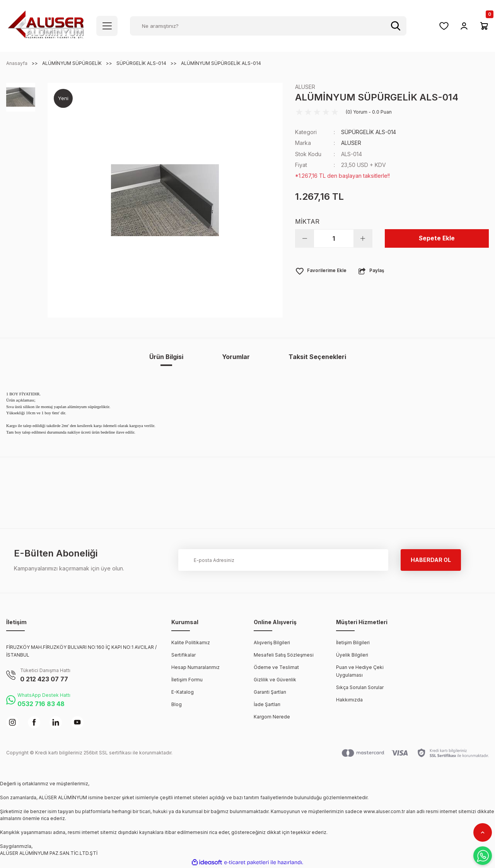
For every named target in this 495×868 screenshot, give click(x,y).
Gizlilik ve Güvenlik (275, 680)
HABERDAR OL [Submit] (431, 560)
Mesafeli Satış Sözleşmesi (284, 655)
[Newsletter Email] (283, 560)
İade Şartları (267, 704)
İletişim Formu (187, 680)
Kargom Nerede (272, 717)
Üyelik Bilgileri (352, 655)
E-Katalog (183, 692)
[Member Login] (464, 26)
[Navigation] (107, 26)
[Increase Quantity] (363, 238)
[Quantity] (334, 238)
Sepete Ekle (437, 238)
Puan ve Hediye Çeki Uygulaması (360, 671)
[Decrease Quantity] (305, 238)
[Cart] (484, 26)
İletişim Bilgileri (353, 642)
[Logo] (46, 25)
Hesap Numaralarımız (195, 667)
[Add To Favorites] (321, 271)
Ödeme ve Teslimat (276, 667)
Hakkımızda (349, 700)
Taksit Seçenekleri (317, 357)
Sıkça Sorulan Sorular (360, 687)
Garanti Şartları (270, 692)
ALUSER (305, 87)
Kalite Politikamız (191, 642)
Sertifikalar (183, 655)
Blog (177, 704)
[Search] (268, 26)
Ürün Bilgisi (166, 357)
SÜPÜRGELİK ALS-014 (369, 132)
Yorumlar (236, 357)
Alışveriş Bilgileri (272, 642)
